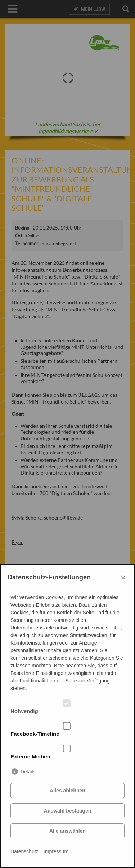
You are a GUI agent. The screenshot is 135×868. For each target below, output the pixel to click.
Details (28, 772)
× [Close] (123, 577)
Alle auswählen (67, 831)
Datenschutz (24, 851)
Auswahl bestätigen (67, 811)
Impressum (56, 851)
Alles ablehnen (67, 791)
